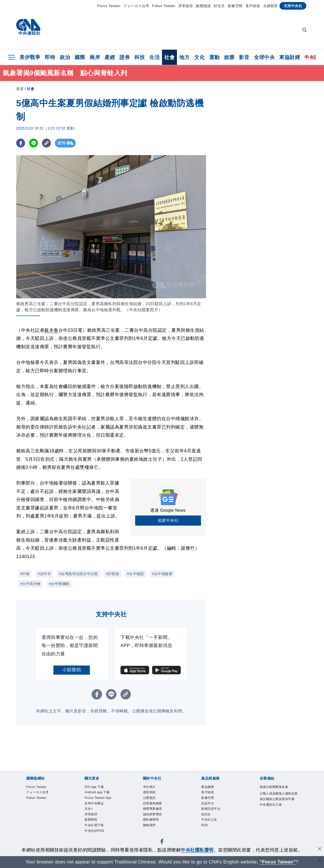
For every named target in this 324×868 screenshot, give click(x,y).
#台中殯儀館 (59, 584)
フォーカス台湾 (136, 6)
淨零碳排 (186, 6)
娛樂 (229, 57)
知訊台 (206, 815)
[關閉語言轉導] (320, 861)
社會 (169, 57)
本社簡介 (150, 787)
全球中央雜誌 (95, 804)
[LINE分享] (34, 143)
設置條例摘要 (153, 804)
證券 (125, 57)
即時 (50, 57)
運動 (214, 57)
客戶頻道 (253, 6)
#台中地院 (135, 574)
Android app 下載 (98, 793)
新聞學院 (91, 821)
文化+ (89, 810)
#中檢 (25, 574)
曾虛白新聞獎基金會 (275, 787)
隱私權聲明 (152, 821)
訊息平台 (208, 804)
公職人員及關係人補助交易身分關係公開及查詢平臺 (279, 800)
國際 (80, 57)
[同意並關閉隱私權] (320, 849)
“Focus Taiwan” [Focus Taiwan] (278, 862)
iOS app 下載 (95, 787)
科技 (140, 57)
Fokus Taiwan (164, 6)
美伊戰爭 (30, 57)
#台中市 (44, 574)
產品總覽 (208, 787)
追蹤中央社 (168, 520)
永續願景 (271, 6)
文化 (199, 57)
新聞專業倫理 (153, 810)
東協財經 (290, 57)
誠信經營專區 (153, 815)
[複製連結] (46, 143)
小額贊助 (72, 670)
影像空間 (235, 6)
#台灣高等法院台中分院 (78, 574)
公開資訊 (150, 799)
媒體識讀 (203, 6)
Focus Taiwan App (98, 799)
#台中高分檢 (31, 584)
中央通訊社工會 (272, 811)
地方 (184, 57)
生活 (155, 57)
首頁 (20, 89)
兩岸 (95, 57)
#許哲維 (112, 574)
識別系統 (150, 793)
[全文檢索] (305, 30)
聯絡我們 (150, 827)
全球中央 (264, 57)
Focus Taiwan (109, 6)
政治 (65, 57)
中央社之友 (210, 821)
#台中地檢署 (162, 574)
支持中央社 (293, 6)
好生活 (219, 6)
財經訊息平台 (211, 810)
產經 (110, 57)
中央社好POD (95, 832)
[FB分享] (21, 143)
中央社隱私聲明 (197, 850)
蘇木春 (51, 330)
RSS (205, 827)
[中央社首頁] (28, 28)
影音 (244, 57)
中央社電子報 (95, 827)
